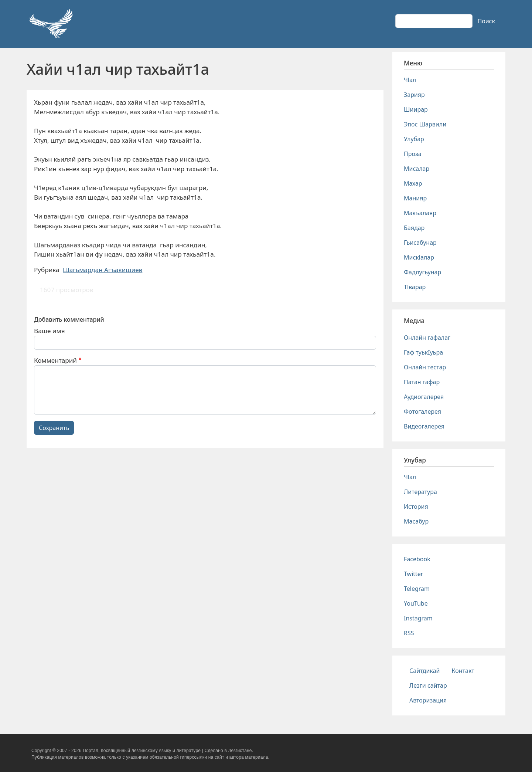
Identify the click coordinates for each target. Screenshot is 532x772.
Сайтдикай (425, 671)
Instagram (418, 618)
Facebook (417, 559)
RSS (409, 633)
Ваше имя (50, 331)
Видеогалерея (424, 426)
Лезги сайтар (428, 685)
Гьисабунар (420, 243)
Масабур (416, 521)
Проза (413, 154)
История (416, 507)
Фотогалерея (422, 412)
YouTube (416, 603)
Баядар (414, 228)
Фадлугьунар (422, 272)
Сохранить (54, 428)
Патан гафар (422, 382)
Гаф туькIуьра (423, 352)
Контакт (463, 671)
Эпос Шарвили (425, 124)
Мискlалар (419, 257)
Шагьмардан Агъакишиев (103, 270)
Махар (413, 183)
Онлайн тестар (425, 367)
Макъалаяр (420, 213)
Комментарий (55, 360)
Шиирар (416, 109)
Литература (420, 492)
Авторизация (428, 700)
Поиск (486, 21)
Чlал (410, 80)
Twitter (413, 574)
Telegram (417, 589)
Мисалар (417, 169)
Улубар (414, 139)
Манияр (415, 198)
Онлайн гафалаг (427, 338)
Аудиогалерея (424, 397)
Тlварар (415, 287)
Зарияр (414, 95)
